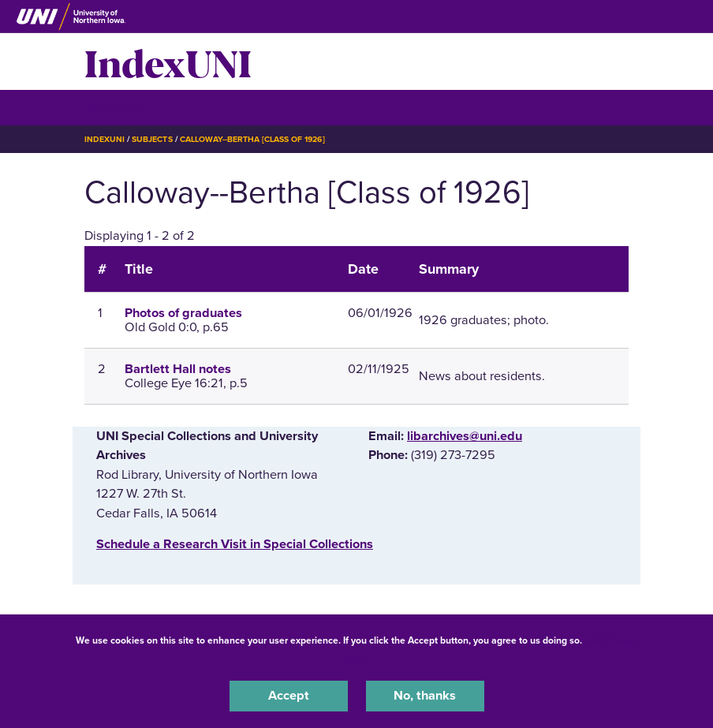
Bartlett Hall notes (178, 369)
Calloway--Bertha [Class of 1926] (252, 139)
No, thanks (425, 696)
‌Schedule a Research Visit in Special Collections (235, 544)
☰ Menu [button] (112, 107)
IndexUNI (168, 62)
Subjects (152, 139)
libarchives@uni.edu (465, 436)
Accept (289, 696)
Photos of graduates (183, 313)
